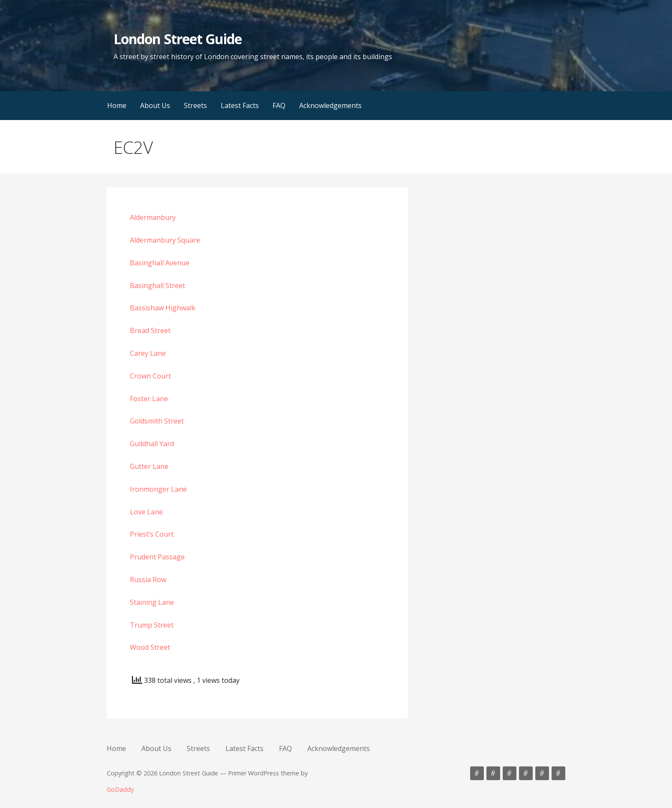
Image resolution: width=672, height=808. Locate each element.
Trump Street (152, 625)
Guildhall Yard (152, 444)
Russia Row (148, 580)
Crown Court (150, 376)
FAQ (279, 105)
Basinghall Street (157, 285)
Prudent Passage (157, 557)
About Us (155, 105)
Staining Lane (152, 602)
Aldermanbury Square (165, 240)
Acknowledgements (330, 105)
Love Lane (146, 512)
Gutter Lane (149, 466)
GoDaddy (120, 789)
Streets (195, 105)
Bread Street (150, 330)
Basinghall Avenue (160, 263)
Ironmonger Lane (158, 489)
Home (117, 105)
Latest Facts (240, 105)
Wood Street (150, 647)
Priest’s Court (152, 534)
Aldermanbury (153, 217)
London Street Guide (178, 39)
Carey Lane (148, 353)
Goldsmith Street (157, 421)
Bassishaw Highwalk (163, 308)
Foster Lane (149, 399)
